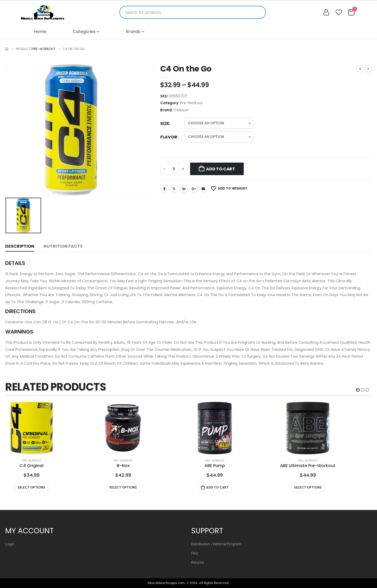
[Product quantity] (174, 169)
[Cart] (351, 12)
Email (203, 189)
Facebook (164, 189)
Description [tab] (20, 246)
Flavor (169, 137)
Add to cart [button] (217, 487)
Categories (84, 32)
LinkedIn (184, 189)
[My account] (326, 12)
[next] (368, 69)
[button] (358, 390)
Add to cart (220, 169)
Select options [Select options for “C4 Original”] (31, 487)
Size (165, 123)
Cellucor (181, 110)
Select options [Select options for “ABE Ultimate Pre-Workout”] (308, 487)
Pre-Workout (191, 103)
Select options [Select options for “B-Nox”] (123, 487)
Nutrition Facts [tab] (63, 246)
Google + (194, 189)
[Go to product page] (31, 428)
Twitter (174, 189)
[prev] (360, 69)
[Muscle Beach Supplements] (43, 12)
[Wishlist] (339, 12)
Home (40, 32)
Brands (133, 32)
